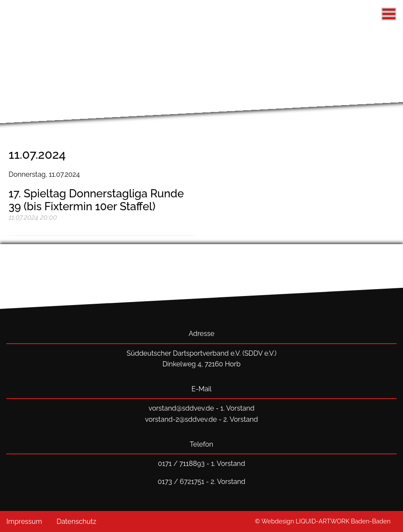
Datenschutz (77, 521)
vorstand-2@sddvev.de (181, 419)
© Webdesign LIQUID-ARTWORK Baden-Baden (322, 521)
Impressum (24, 521)
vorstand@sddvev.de (181, 408)
